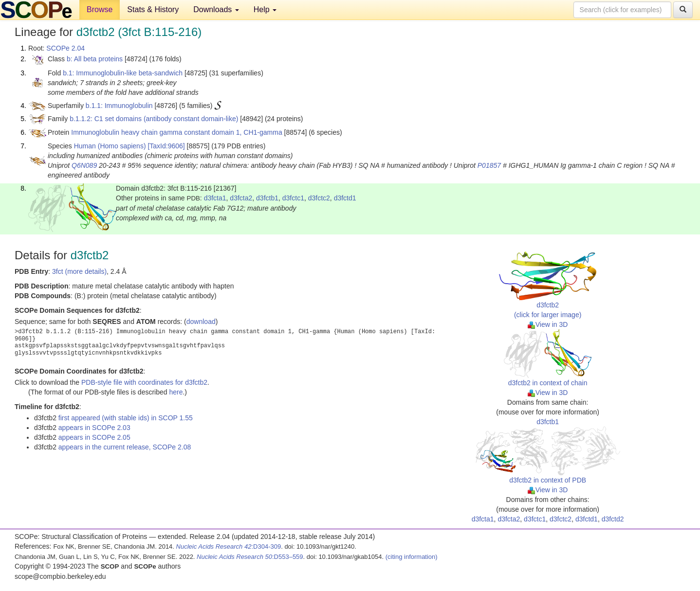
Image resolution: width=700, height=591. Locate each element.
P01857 (489, 165)
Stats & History (153, 9)
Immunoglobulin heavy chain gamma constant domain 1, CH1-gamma (176, 132)
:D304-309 (229, 546)
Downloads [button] (216, 9)
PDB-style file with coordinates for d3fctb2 (144, 382)
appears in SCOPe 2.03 (94, 428)
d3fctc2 (319, 198)
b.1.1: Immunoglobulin (119, 106)
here (176, 392)
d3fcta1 (215, 198)
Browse (100, 9)
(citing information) (412, 557)
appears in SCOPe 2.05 (94, 437)
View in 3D (548, 324)
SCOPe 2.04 (65, 48)
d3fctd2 (613, 519)
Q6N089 (84, 165)
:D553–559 (250, 557)
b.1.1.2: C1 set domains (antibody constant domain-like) (154, 119)
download (201, 322)
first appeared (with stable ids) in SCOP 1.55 (126, 418)
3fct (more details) (79, 271)
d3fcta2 (241, 198)
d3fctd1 (345, 198)
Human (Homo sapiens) (110, 146)
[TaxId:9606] (166, 146)
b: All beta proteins (95, 59)
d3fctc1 (293, 198)
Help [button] (265, 9)
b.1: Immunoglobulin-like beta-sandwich (123, 73)
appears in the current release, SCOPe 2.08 (125, 447)
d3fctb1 (267, 198)
